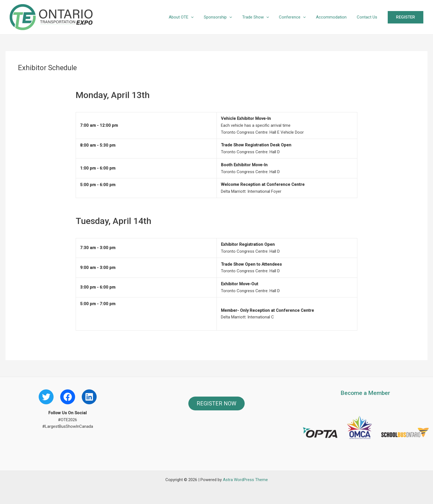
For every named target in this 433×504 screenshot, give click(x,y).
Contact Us (368, 17)
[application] (201, 17)
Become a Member (365, 393)
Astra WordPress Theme (245, 480)
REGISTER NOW (216, 403)
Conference (297, 17)
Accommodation (334, 17)
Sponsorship (226, 17)
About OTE (191, 17)
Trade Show (262, 17)
